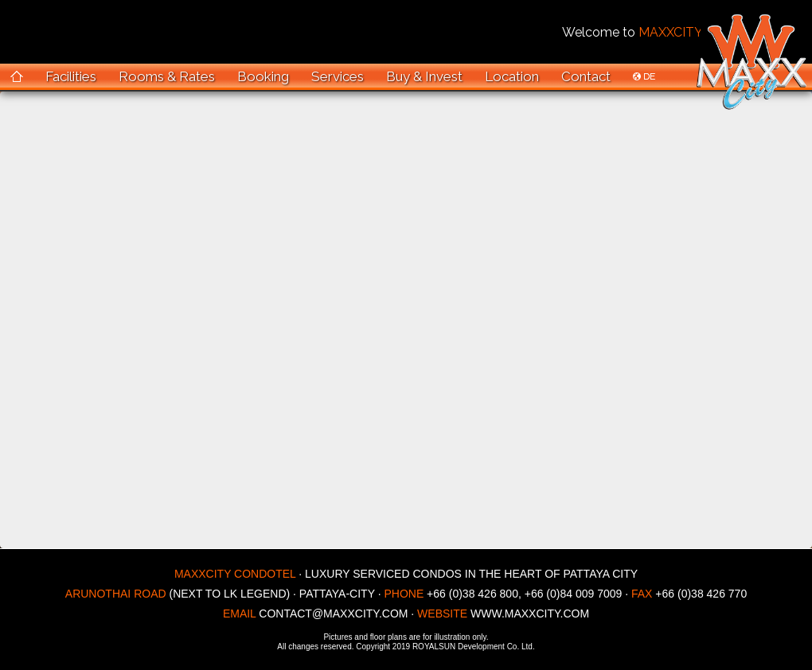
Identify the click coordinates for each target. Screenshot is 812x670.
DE (644, 76)
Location (512, 76)
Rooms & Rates (167, 76)
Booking (263, 76)
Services (338, 76)
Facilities (71, 76)
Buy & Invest (424, 76)
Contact (586, 76)
